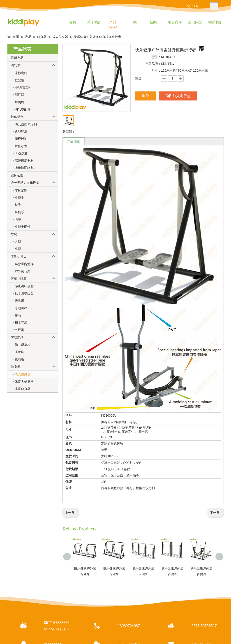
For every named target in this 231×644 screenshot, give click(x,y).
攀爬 (34, 234)
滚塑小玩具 (34, 279)
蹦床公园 (17, 175)
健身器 (34, 367)
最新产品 (17, 58)
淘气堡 (34, 65)
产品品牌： (153, 64)
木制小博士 (34, 256)
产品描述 (74, 141)
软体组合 (34, 117)
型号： (156, 57)
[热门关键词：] (214, 6)
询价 (146, 96)
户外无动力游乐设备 (34, 183)
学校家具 (34, 337)
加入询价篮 (182, 96)
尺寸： (156, 70)
